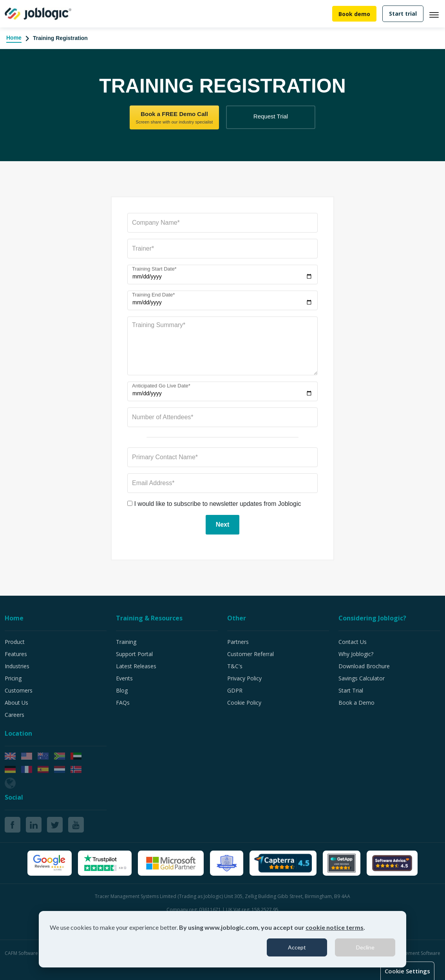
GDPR (235, 690)
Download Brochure (364, 666)
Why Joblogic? (356, 654)
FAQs (123, 703)
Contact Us (353, 642)
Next (223, 525)
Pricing (13, 678)
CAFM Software (22, 953)
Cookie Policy (244, 703)
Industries (17, 666)
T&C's (235, 666)
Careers (14, 715)
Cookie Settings (407, 971)
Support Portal (134, 654)
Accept (297, 947)
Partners (238, 642)
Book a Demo (356, 703)
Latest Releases (136, 666)
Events (124, 678)
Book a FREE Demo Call (174, 118)
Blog (122, 690)
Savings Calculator (362, 678)
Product (15, 642)
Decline (365, 947)
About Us (16, 703)
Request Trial (271, 116)
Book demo (354, 14)
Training (126, 642)
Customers (19, 690)
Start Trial (351, 690)
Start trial (403, 14)
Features (16, 654)
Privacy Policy (244, 678)
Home (14, 38)
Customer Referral (251, 654)
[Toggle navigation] (437, 14)
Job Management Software (411, 953)
